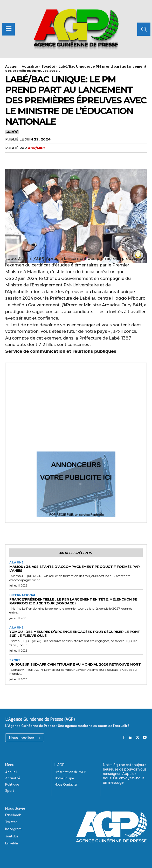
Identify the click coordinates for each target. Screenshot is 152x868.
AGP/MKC (36, 148)
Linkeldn (12, 843)
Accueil (12, 66)
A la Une (16, 563)
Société (48, 66)
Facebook (13, 815)
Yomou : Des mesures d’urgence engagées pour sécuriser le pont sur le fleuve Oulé (75, 634)
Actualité (30, 66)
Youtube (12, 836)
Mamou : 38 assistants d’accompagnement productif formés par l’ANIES (75, 569)
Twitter (11, 822)
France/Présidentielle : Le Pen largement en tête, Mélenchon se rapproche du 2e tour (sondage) (73, 601)
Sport (15, 660)
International (23, 595)
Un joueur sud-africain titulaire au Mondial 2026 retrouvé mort (75, 664)
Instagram (13, 829)
